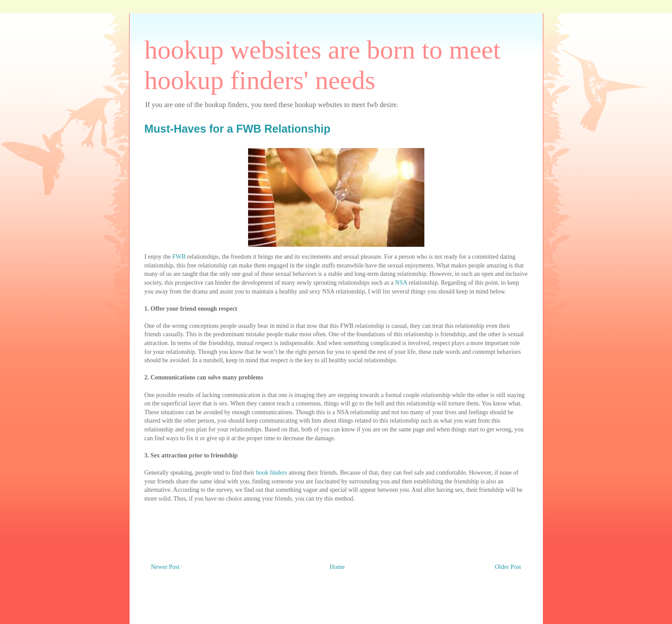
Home (337, 567)
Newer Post (165, 567)
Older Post (508, 567)
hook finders (271, 473)
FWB (179, 257)
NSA (401, 283)
